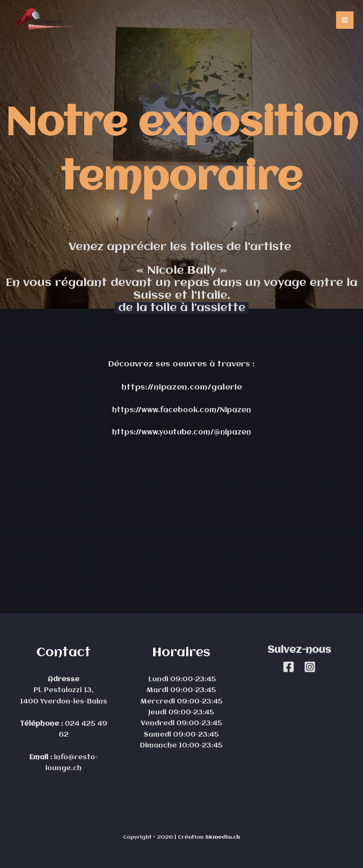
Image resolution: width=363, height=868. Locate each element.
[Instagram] (310, 667)
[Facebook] (289, 667)
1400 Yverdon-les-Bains (64, 702)
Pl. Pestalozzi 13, (64, 690)
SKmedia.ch (223, 837)
